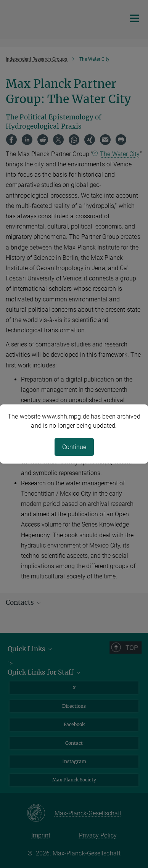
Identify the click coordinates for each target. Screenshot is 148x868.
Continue (74, 447)
